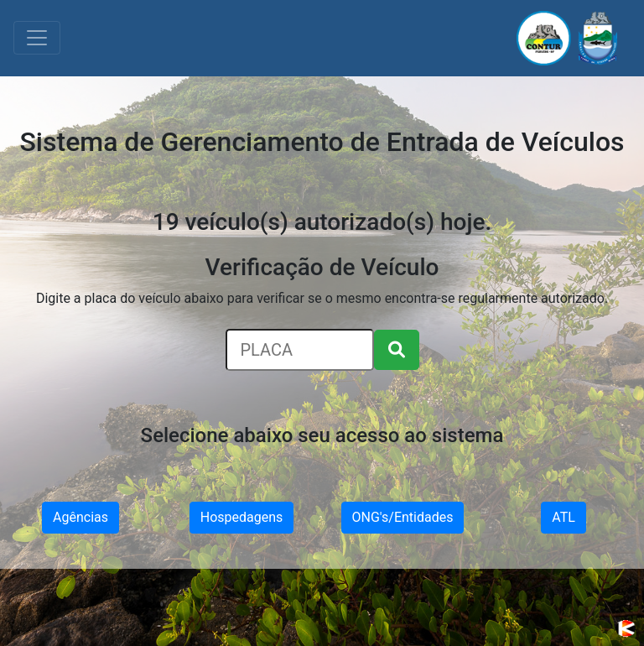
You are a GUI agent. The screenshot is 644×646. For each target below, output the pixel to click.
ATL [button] (563, 517)
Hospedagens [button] (242, 517)
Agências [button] (80, 517)
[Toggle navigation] (37, 38)
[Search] (300, 350)
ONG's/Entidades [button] (403, 517)
